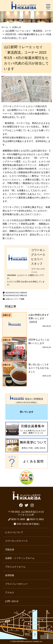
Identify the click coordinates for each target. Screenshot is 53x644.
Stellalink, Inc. (38, 641)
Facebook (21, 505)
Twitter (26, 505)
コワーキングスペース (16, 541)
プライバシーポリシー (16, 584)
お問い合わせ (12, 601)
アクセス (10, 593)
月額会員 (10, 550)
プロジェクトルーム (15, 567)
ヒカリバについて (14, 532)
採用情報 (10, 575)
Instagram (32, 505)
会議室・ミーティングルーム (20, 558)
